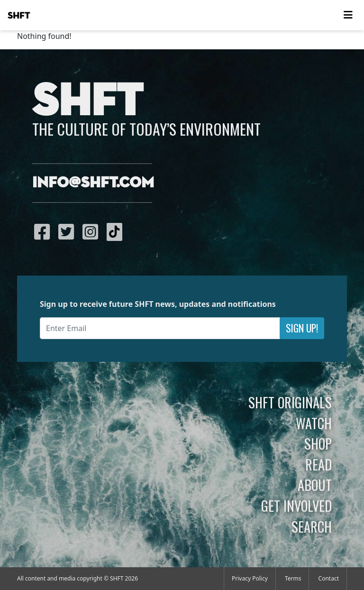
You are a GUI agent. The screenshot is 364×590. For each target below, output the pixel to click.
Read (318, 464)
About (315, 485)
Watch (314, 423)
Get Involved (296, 506)
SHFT (19, 16)
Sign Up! (302, 328)
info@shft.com (93, 183)
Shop (318, 443)
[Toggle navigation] (348, 15)
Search (312, 526)
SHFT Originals (290, 402)
